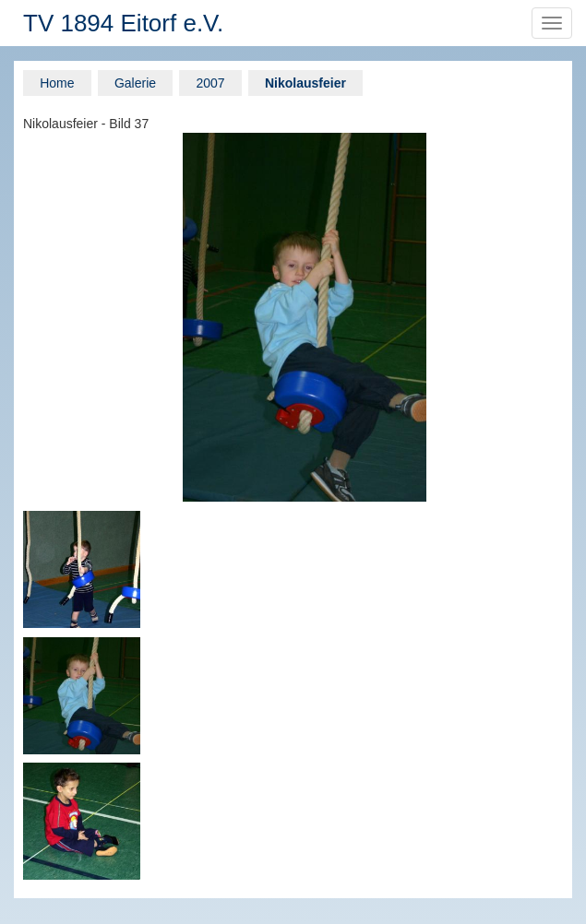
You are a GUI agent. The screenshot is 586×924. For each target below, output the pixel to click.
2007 (210, 83)
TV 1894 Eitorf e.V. (123, 23)
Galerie (135, 83)
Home (57, 83)
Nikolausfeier (305, 83)
